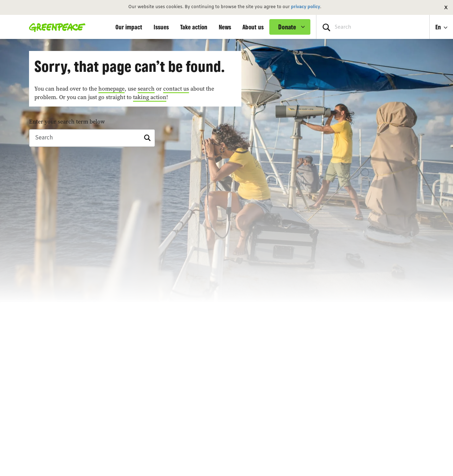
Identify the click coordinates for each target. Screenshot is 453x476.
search (146, 88)
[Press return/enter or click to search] (326, 27)
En (439, 27)
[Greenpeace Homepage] (55, 27)
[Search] (92, 138)
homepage (111, 88)
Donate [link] (287, 27)
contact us (176, 88)
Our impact (129, 27)
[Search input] (373, 27)
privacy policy (305, 7)
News (225, 27)
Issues (161, 27)
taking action (150, 97)
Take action (194, 27)
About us (253, 27)
